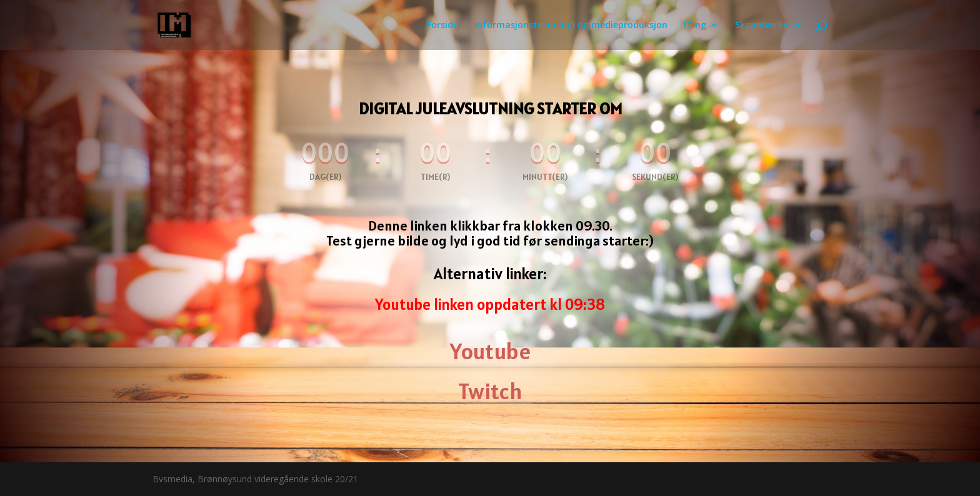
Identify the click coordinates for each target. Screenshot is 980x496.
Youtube (490, 351)
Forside (442, 26)
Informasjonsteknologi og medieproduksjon (571, 26)
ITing (695, 26)
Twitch (490, 391)
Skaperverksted (769, 26)
